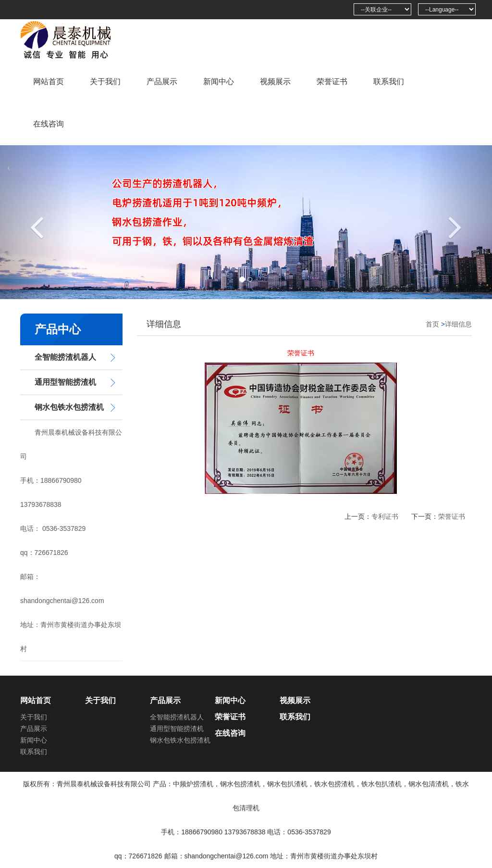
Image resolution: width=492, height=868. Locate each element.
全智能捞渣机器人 (65, 357)
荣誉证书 (332, 82)
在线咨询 (49, 124)
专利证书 (385, 516)
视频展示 (275, 82)
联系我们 (389, 82)
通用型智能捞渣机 (65, 382)
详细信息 (458, 324)
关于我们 (105, 82)
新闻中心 (219, 82)
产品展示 (162, 82)
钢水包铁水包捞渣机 (69, 407)
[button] (37, 222)
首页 (432, 324)
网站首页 (49, 82)
